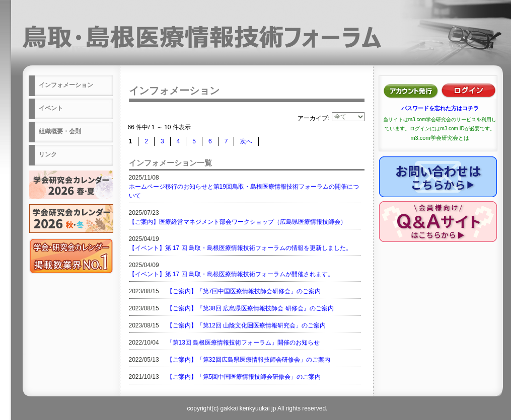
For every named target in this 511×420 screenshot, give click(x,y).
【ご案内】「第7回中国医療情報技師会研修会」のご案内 (244, 291)
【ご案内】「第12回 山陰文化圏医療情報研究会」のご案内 (246, 325)
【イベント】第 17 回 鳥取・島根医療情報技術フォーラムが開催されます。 (231, 274)
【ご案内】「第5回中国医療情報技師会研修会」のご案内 (244, 377)
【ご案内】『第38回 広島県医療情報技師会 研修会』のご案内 (250, 308)
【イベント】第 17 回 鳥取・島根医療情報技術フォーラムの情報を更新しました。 (240, 248)
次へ (246, 141)
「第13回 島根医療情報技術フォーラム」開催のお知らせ (243, 343)
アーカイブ (313, 118)
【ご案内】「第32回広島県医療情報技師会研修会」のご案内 (248, 360)
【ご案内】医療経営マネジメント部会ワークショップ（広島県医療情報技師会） (238, 222)
